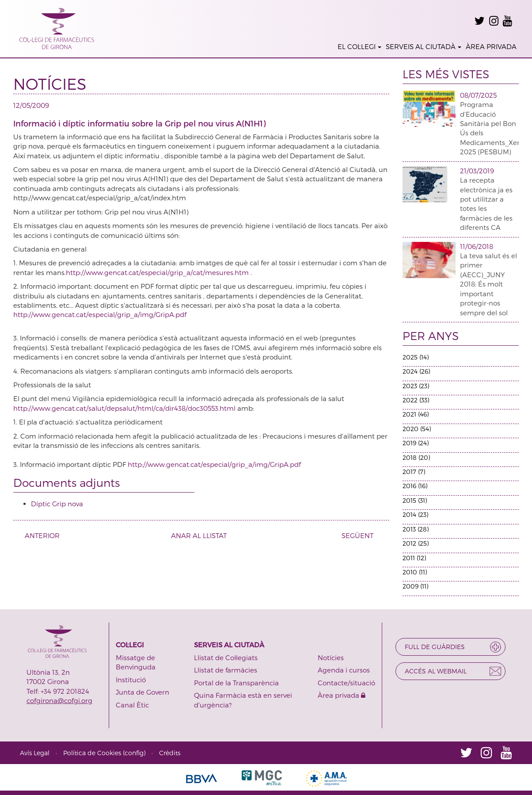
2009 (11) (415, 586)
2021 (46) (416, 414)
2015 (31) (415, 500)
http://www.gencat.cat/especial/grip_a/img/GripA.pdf (100, 314)
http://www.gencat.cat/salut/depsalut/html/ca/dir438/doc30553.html (125, 408)
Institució (131, 680)
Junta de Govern (142, 692)
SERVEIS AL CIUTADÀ (424, 46)
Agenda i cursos (344, 670)
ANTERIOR (39, 535)
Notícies (331, 657)
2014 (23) (415, 514)
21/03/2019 (477, 171)
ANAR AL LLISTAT (199, 535)
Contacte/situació (346, 683)
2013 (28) (416, 529)
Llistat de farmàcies (226, 670)
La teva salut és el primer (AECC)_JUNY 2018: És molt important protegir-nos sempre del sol (488, 284)
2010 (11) (415, 572)
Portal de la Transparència (236, 683)
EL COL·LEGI (359, 46)
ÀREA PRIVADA (491, 46)
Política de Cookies (92, 753)
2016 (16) (415, 486)
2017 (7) (414, 472)
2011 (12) (414, 558)
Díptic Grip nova (57, 504)
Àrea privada (342, 695)
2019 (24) (416, 443)
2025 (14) (416, 357)
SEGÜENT (361, 535)
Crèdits (170, 753)
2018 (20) (416, 457)
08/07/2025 (478, 95)
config (134, 753)
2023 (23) (416, 386)
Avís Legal (35, 753)
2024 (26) (416, 371)
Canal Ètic (132, 705)
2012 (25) (416, 543)
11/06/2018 (477, 246)
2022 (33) (416, 400)
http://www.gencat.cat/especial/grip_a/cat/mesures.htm (158, 272)
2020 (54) (417, 429)
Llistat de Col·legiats (226, 657)
